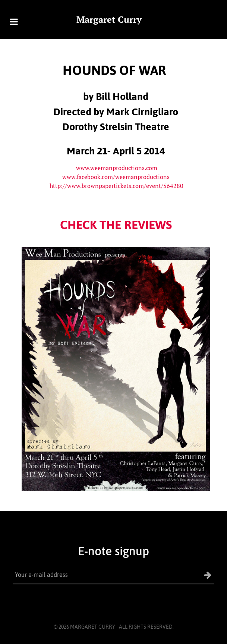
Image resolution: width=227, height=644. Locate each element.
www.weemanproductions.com (117, 168)
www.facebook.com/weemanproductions (116, 177)
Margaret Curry (109, 19)
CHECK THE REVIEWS (116, 225)
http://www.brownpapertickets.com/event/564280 (116, 186)
